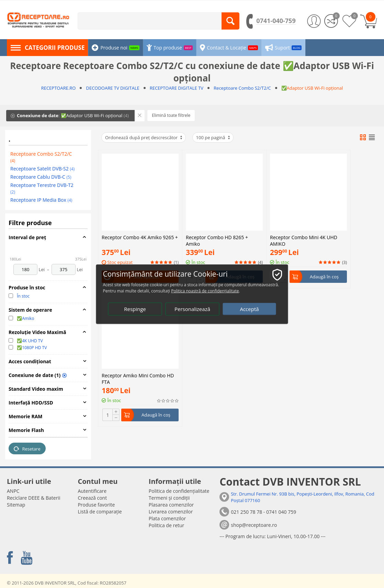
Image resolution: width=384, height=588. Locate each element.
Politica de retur (167, 525)
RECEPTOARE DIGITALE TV (177, 88)
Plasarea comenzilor (171, 505)
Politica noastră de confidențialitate (205, 291)
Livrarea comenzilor (171, 512)
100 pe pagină (213, 137)
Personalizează (192, 309)
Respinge (135, 309)
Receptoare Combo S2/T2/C (242, 88)
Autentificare (92, 491)
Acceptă (249, 309)
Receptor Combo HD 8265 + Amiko (217, 180)
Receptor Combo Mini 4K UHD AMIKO (304, 180)
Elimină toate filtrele (171, 115)
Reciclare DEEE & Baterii (33, 498)
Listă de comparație (100, 512)
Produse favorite (96, 505)
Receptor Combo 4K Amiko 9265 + (140, 177)
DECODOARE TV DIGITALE (112, 88)
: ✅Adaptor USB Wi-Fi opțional (70, 115)
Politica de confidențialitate (179, 491)
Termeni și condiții (169, 498)
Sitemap (16, 505)
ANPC (13, 491)
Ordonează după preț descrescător (144, 137)
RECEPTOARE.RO (59, 88)
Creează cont (92, 498)
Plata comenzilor (167, 518)
